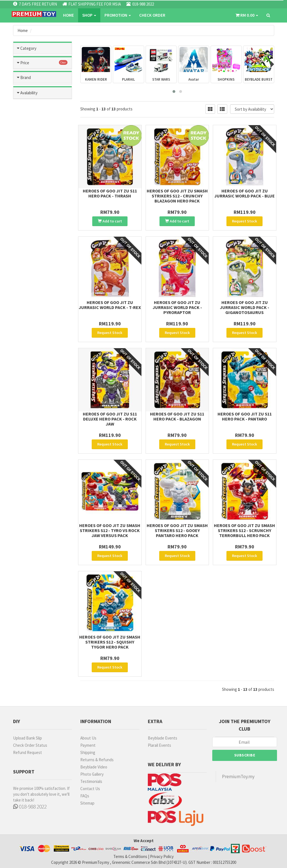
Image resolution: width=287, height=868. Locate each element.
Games (43, 88)
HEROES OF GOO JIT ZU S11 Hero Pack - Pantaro (245, 416)
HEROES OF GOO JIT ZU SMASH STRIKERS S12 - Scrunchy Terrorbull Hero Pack (244, 530)
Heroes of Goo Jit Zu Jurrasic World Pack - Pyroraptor (177, 307)
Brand (26, 274)
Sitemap (87, 803)
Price (25, 204)
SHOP (89, 15)
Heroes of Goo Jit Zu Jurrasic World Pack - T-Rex (110, 305)
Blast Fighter (43, 186)
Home (68, 15)
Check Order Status (30, 745)
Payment (88, 745)
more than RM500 (38, 256)
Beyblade (43, 125)
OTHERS (30, 319)
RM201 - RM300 (35, 241)
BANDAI (29, 287)
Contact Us (90, 789)
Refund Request (28, 752)
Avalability (29, 359)
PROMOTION (118, 15)
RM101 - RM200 (35, 233)
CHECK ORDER (152, 15)
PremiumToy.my (238, 776)
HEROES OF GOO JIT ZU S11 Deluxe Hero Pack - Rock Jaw (110, 419)
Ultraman (43, 174)
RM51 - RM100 (34, 225)
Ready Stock (34, 373)
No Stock (30, 381)
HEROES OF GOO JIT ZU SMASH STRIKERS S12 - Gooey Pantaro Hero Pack (177, 530)
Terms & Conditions (130, 856)
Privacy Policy (162, 856)
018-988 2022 (30, 806)
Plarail (43, 162)
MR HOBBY (31, 303)
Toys (43, 64)
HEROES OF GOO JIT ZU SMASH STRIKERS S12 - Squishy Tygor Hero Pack (110, 642)
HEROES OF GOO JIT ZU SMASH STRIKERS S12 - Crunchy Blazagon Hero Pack (177, 196)
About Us (88, 738)
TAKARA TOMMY (37, 327)
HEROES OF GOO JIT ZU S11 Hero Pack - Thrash (110, 193)
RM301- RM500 (35, 249)
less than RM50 (35, 217)
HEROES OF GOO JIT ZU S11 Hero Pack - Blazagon (177, 416)
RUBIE (27, 342)
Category (28, 48)
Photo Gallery (92, 774)
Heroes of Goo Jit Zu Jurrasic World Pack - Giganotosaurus (244, 307)
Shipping (88, 752)
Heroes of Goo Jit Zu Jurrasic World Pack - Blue (244, 193)
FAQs (85, 796)
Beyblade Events (163, 738)
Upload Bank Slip (28, 738)
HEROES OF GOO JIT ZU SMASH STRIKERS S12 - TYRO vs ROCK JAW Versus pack (110, 530)
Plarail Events (159, 745)
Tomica (43, 101)
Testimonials (91, 781)
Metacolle (43, 150)
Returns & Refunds (97, 760)
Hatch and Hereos (43, 113)
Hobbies (43, 76)
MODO (28, 334)
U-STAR (29, 311)
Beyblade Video (94, 767)
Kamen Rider (43, 137)
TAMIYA (29, 295)
